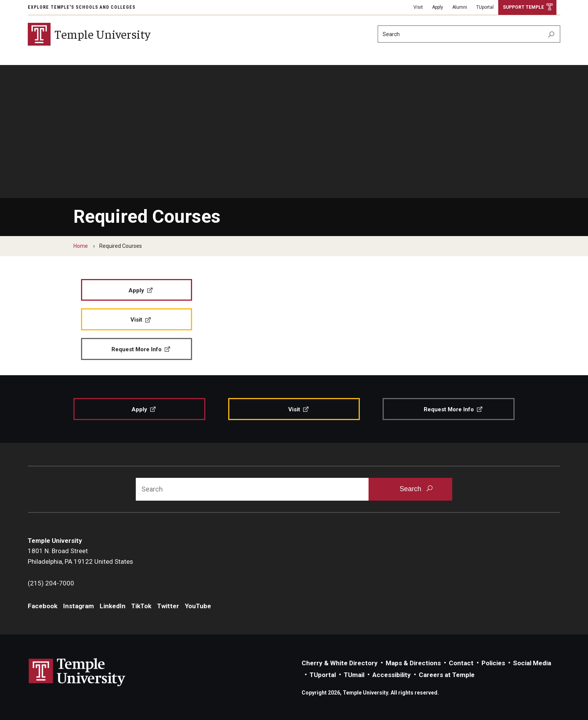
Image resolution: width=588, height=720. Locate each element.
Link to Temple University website (77, 672)
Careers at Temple (447, 675)
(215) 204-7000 (51, 583)
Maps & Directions (413, 663)
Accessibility (392, 675)
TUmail (354, 675)
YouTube (198, 606)
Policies (493, 663)
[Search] (469, 34)
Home (81, 246)
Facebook (43, 606)
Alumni (460, 7)
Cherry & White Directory (340, 663)
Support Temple (523, 7)
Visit (418, 7)
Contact (461, 663)
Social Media (532, 663)
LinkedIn (113, 606)
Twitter (168, 606)
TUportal (485, 7)
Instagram (79, 606)
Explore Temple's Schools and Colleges (82, 7)
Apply (438, 7)
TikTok (141, 606)
